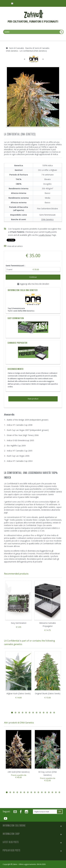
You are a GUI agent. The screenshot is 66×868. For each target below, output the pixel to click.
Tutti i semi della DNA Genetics (21, 311)
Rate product (33, 399)
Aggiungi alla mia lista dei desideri (33, 284)
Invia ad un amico (15, 246)
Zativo (15, 864)
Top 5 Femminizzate (16, 308)
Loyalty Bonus (45, 235)
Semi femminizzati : (16, 266)
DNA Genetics (47, 219)
